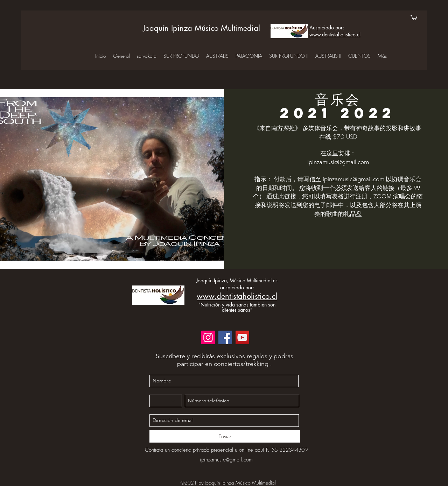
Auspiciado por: (327, 27)
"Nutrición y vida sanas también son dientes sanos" (237, 307)
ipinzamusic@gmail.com (338, 162)
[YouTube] (242, 337)
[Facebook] (225, 337)
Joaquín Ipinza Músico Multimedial (201, 28)
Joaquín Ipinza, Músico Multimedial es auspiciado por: (237, 284)
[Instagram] (208, 337)
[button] (414, 17)
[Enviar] (225, 436)
